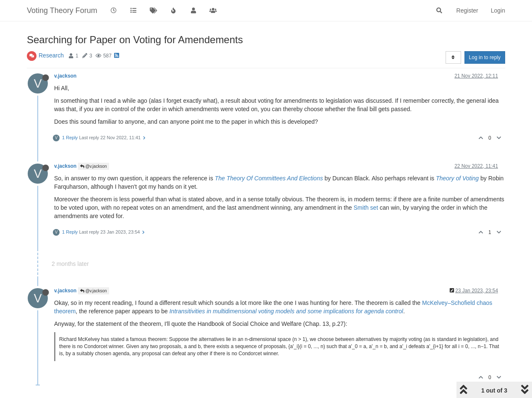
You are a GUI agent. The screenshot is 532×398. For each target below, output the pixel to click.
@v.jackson (94, 166)
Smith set (366, 208)
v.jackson (65, 76)
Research (51, 55)
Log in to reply (485, 57)
